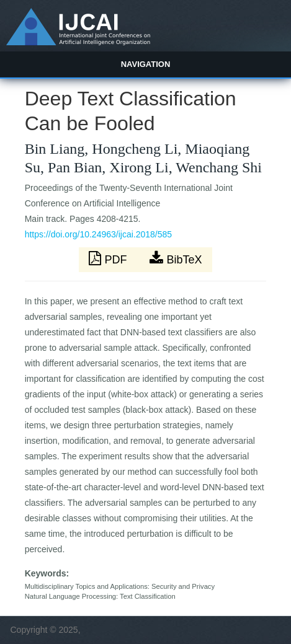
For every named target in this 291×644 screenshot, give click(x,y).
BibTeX (176, 258)
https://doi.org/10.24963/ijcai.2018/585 (98, 234)
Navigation (146, 64)
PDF (109, 258)
